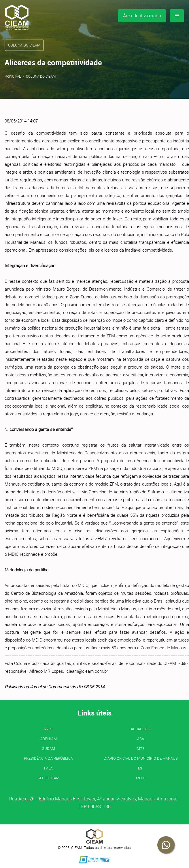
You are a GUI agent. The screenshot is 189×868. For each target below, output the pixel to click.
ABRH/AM (49, 739)
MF (141, 768)
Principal (13, 76)
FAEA (48, 768)
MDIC (141, 778)
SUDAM (49, 748)
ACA (141, 739)
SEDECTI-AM (49, 778)
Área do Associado (142, 16)
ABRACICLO (141, 729)
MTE (141, 748)
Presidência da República (48, 758)
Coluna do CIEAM (41, 76)
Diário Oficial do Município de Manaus (141, 758)
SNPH (48, 729)
